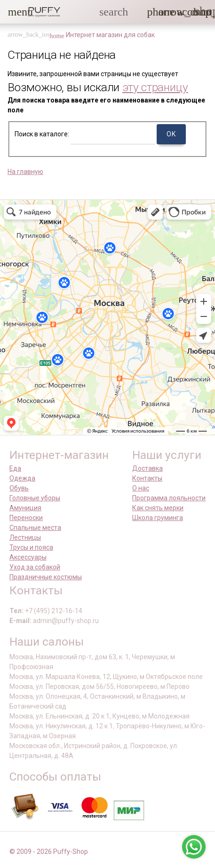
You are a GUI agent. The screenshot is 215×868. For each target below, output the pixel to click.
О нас (141, 488)
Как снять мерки (158, 508)
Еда (15, 468)
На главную (25, 172)
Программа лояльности (169, 498)
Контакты (147, 478)
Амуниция (25, 508)
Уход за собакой (35, 567)
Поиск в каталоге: (42, 134)
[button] (14, 12)
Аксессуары (28, 557)
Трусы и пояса (31, 547)
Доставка (147, 468)
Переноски (26, 518)
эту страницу (155, 87)
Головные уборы (35, 498)
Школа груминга (158, 518)
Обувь (19, 488)
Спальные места (35, 528)
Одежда (22, 478)
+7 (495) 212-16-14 (54, 611)
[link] (183, 12)
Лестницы (25, 537)
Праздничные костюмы (46, 577)
